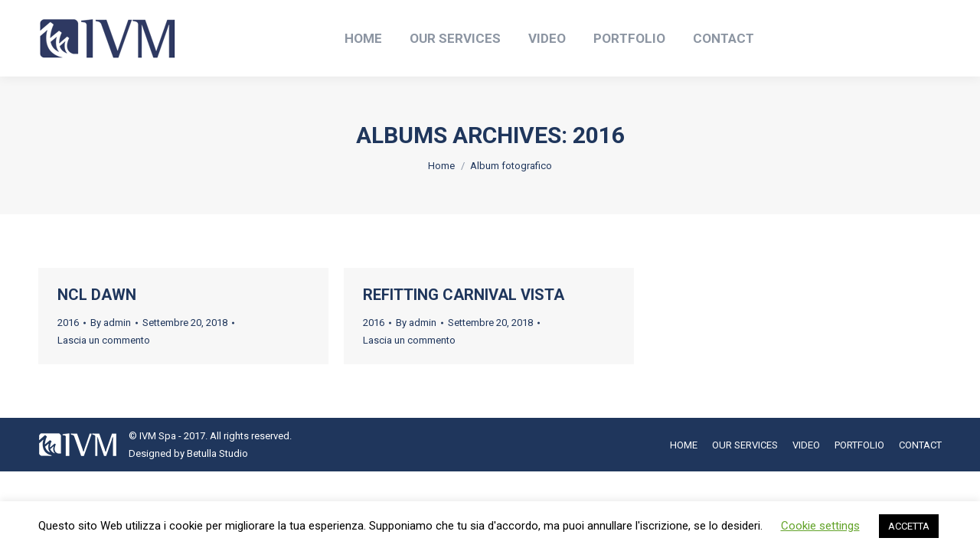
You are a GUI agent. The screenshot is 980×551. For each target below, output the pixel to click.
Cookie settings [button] (820, 526)
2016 (68, 323)
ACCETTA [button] (909, 526)
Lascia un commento (104, 340)
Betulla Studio (217, 453)
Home (441, 166)
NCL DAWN (97, 295)
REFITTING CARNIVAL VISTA (464, 295)
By (111, 323)
